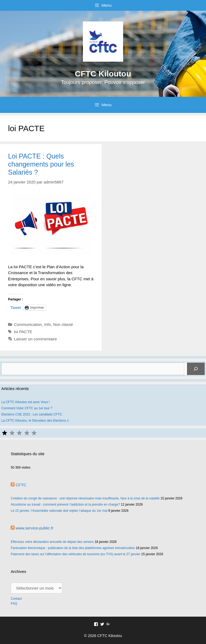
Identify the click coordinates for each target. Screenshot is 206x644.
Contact (17, 599)
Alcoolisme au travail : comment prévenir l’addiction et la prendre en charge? (65, 505)
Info (48, 324)
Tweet (16, 307)
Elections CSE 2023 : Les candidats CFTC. (32, 414)
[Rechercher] (196, 369)
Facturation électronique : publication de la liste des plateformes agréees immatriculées (73, 548)
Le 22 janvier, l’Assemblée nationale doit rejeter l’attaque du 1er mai (59, 511)
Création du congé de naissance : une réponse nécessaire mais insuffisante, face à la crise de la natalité (85, 498)
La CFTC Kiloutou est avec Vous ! (25, 402)
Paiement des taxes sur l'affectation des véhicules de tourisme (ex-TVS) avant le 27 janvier (76, 554)
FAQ (14, 603)
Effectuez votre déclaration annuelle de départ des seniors (52, 542)
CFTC (21, 485)
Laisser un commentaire (35, 339)
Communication (28, 324)
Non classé (63, 324)
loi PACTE (23, 332)
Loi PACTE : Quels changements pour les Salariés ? (41, 164)
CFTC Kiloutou (103, 74)
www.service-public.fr (34, 528)
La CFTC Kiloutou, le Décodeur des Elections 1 (35, 421)
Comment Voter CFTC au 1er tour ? (27, 408)
